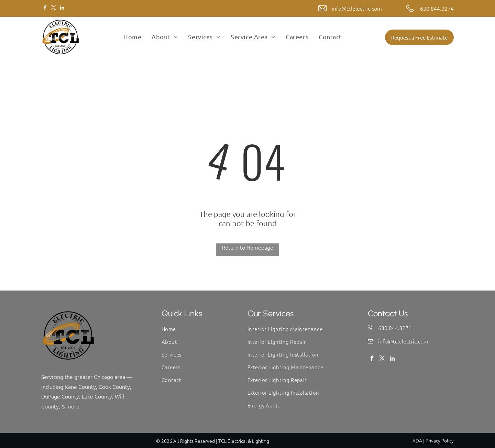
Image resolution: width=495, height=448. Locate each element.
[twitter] (53, 9)
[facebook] (45, 9)
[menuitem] (132, 37)
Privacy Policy (440, 440)
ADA (417, 440)
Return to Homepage (247, 247)
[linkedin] (62, 9)
